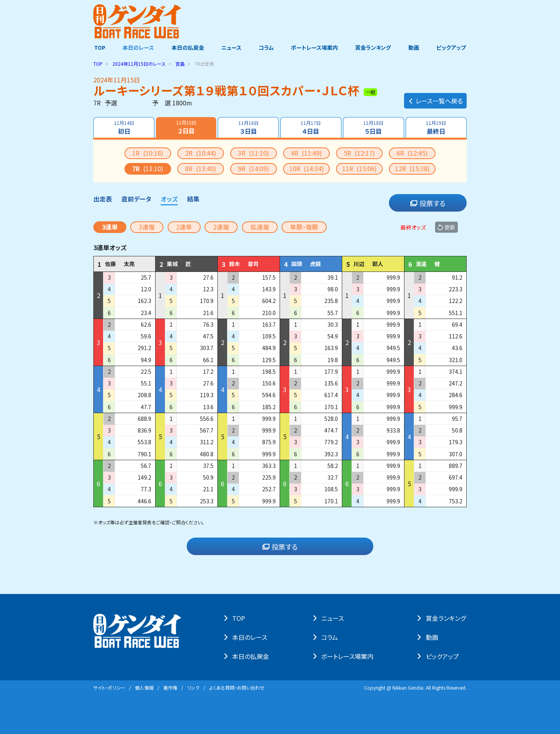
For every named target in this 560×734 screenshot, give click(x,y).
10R (307, 168)
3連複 (147, 227)
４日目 (311, 128)
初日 (124, 128)
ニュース (231, 48)
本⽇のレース (250, 637)
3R (254, 153)
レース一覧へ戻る (435, 100)
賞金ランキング (374, 48)
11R (360, 168)
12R (412, 168)
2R (201, 153)
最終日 (436, 128)
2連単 (184, 227)
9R (254, 168)
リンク (193, 688)
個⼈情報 (144, 688)
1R (148, 153)
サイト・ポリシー (109, 688)
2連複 (221, 227)
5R (359, 153)
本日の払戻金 (187, 48)
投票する (428, 203)
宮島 (180, 64)
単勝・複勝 (304, 227)
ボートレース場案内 (315, 48)
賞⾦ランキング (447, 618)
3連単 (110, 227)
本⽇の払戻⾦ (251, 656)
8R (201, 168)
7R (148, 168)
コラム (266, 48)
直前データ (136, 199)
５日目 (374, 128)
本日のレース (138, 48)
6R (412, 153)
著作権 (170, 688)
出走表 (103, 199)
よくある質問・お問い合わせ (237, 688)
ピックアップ (452, 48)
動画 (414, 48)
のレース (139, 64)
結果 (193, 199)
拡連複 (260, 227)
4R (306, 153)
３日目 (248, 128)
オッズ (169, 199)
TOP (99, 48)
